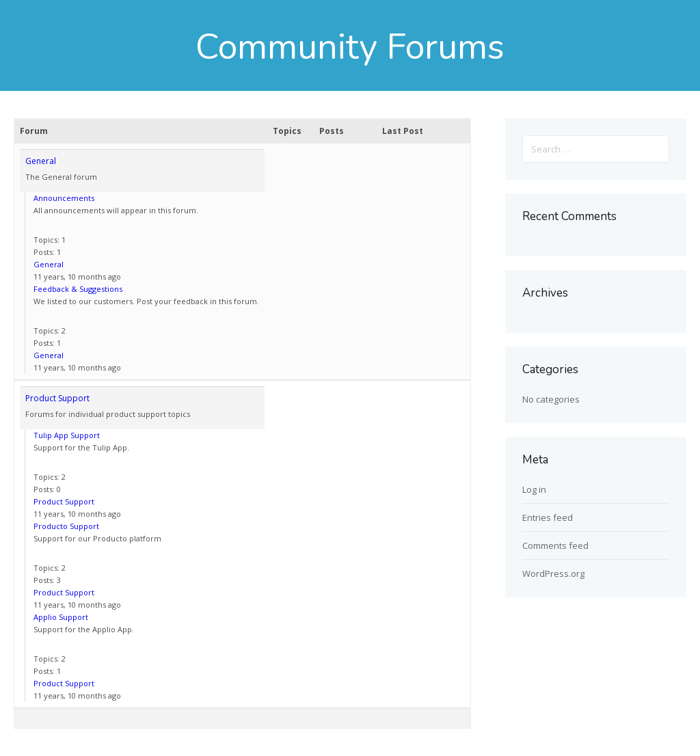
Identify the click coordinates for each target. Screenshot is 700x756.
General (41, 161)
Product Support (57, 398)
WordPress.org (553, 573)
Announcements (64, 198)
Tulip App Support (67, 435)
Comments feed (555, 545)
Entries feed (548, 517)
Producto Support (66, 526)
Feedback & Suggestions (78, 289)
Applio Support (61, 617)
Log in (534, 489)
